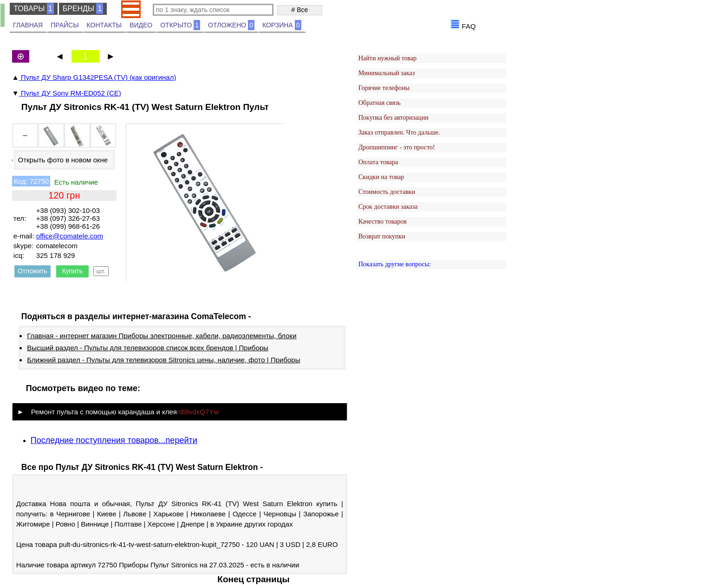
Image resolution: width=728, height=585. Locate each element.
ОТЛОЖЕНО (231, 25)
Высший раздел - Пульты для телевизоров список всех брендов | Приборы (148, 348)
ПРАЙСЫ (65, 25)
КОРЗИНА (282, 25)
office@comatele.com (70, 236)
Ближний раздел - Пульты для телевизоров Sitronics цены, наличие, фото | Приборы (163, 360)
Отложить (32, 271)
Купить (72, 271)
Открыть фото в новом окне (63, 160)
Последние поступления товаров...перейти (114, 440)
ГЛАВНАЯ (28, 25)
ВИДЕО (141, 25)
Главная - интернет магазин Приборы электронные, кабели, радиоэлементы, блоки (162, 336)
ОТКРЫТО (180, 25)
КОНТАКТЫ (104, 25)
